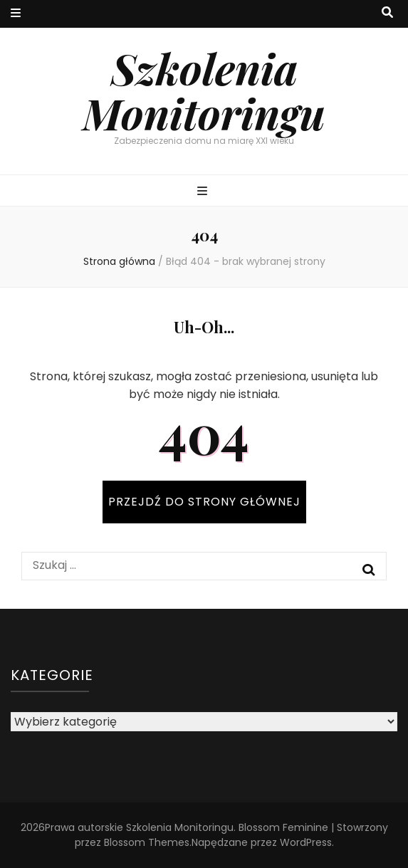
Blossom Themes (147, 842)
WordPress (306, 842)
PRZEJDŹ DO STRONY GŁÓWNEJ (204, 502)
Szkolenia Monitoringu (204, 90)
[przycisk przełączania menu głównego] (204, 192)
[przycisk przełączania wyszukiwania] (387, 13)
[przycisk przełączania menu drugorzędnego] (16, 14)
